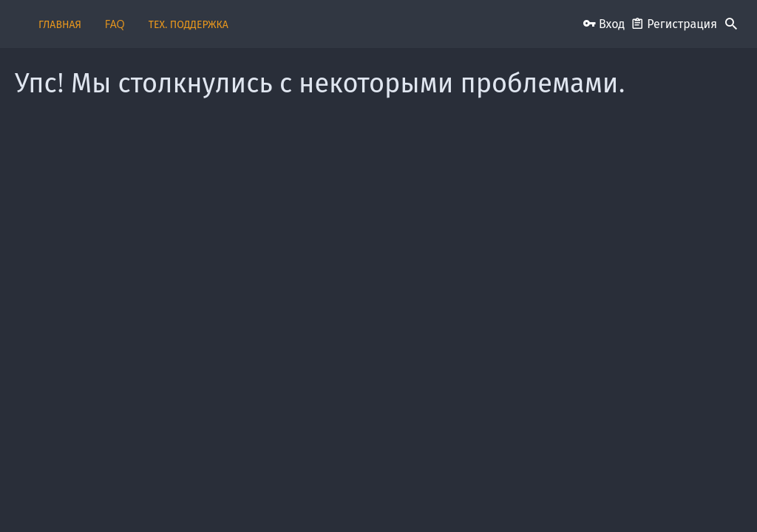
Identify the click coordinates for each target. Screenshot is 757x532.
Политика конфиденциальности (576, 497)
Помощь (669, 497)
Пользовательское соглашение (347, 497)
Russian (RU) (66, 497)
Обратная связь (242, 497)
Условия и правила (461, 497)
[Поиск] (731, 24)
